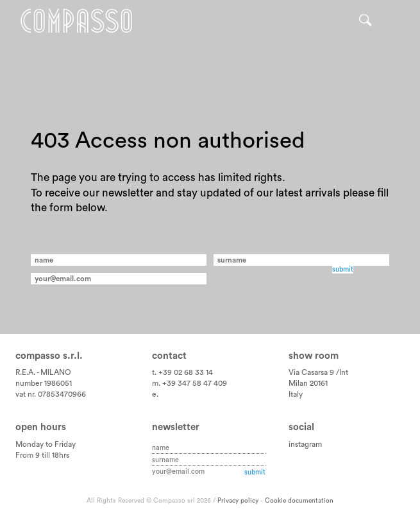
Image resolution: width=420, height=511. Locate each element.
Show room (314, 356)
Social (301, 427)
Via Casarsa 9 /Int (318, 372)
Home (76, 21)
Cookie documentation (299, 501)
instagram (305, 444)
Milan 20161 (308, 383)
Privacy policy (238, 501)
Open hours (41, 427)
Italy (296, 394)
